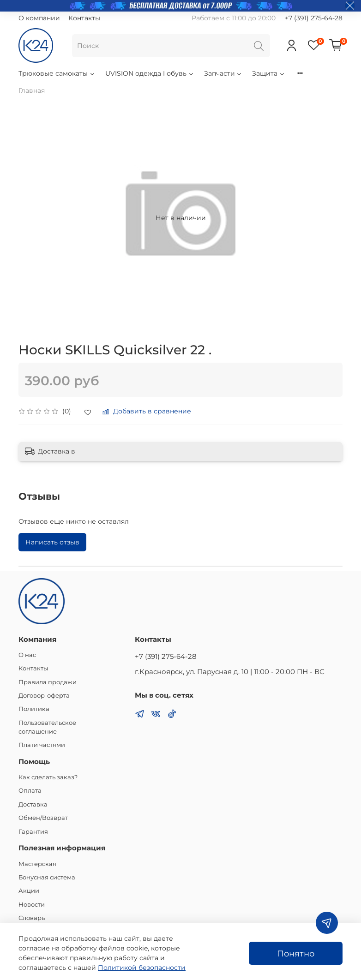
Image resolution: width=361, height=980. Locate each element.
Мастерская (37, 864)
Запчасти (223, 73)
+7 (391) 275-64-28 (314, 18)
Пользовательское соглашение (47, 727)
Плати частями (42, 745)
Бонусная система (47, 877)
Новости (32, 905)
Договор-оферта (44, 696)
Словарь (32, 918)
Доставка (33, 804)
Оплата (30, 791)
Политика (34, 709)
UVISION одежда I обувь (150, 73)
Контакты (84, 18)
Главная (32, 90)
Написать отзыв (52, 542)
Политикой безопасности (142, 968)
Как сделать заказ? (48, 777)
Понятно (296, 953)
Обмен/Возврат (43, 818)
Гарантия (33, 832)
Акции (29, 891)
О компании (39, 18)
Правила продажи (48, 682)
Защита (269, 73)
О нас (27, 655)
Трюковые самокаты (57, 73)
